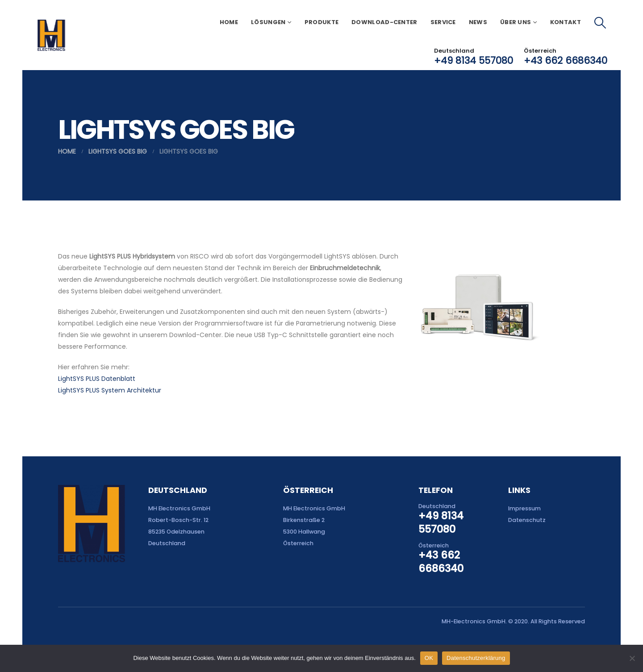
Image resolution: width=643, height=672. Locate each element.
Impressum (524, 508)
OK (429, 658)
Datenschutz (527, 520)
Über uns (516, 22)
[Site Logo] (51, 35)
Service (443, 22)
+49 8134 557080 (474, 61)
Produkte (321, 22)
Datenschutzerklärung (476, 658)
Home (229, 22)
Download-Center (384, 22)
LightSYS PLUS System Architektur (110, 390)
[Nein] (632, 658)
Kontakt (566, 22)
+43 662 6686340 (566, 61)
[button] (600, 23)
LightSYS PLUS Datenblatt (97, 379)
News (478, 22)
